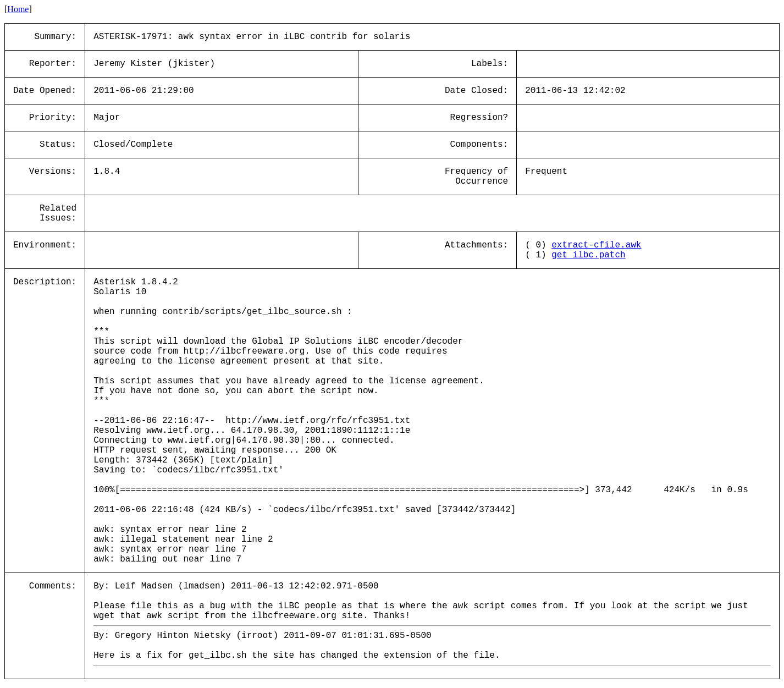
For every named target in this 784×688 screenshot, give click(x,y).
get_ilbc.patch (588, 255)
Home (18, 9)
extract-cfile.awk (596, 245)
